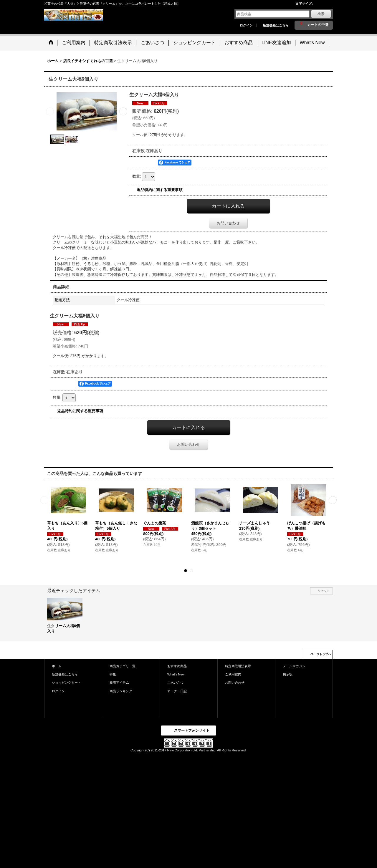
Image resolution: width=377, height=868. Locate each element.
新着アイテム (119, 683)
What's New (176, 674)
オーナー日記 (177, 691)
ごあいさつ (175, 683)
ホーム (57, 666)
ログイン (246, 25)
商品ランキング (121, 691)
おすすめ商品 (177, 666)
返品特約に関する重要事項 (160, 190)
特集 (113, 674)
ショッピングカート (66, 683)
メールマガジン (294, 666)
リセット (324, 591)
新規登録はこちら (276, 25)
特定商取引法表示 (238, 666)
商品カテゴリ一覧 (123, 666)
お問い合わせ (228, 223)
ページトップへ (321, 654)
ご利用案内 (233, 674)
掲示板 (288, 674)
